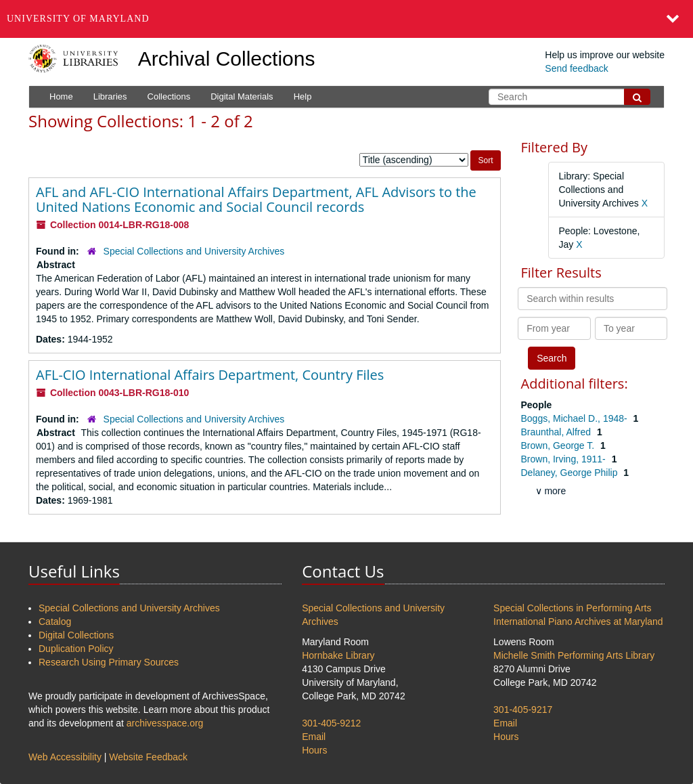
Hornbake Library (338, 655)
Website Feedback (148, 757)
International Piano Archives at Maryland (578, 622)
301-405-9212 (331, 723)
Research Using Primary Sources (109, 662)
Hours (314, 750)
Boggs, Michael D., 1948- (576, 418)
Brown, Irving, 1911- (565, 459)
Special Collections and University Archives (194, 251)
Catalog (55, 622)
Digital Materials (242, 96)
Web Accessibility (65, 757)
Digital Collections (76, 635)
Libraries (110, 96)
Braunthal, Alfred (557, 432)
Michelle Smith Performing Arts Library (574, 655)
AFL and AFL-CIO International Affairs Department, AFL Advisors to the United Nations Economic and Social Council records (256, 199)
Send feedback (576, 68)
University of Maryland (78, 19)
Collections (169, 96)
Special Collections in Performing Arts (572, 608)
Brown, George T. (559, 445)
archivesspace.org (165, 723)
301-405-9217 (523, 710)
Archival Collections (227, 59)
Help (303, 96)
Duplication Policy (76, 649)
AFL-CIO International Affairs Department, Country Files (210, 375)
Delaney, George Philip (571, 473)
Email (314, 737)
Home (61, 96)
